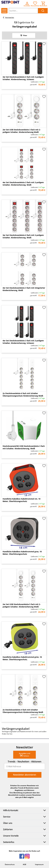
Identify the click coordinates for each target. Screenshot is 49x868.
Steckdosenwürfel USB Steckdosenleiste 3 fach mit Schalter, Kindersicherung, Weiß (24, 447)
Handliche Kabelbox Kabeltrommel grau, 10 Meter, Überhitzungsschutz (22, 553)
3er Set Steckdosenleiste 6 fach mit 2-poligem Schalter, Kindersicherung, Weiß (23, 236)
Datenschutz (10, 864)
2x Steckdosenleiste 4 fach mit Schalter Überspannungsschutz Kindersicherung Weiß (23, 711)
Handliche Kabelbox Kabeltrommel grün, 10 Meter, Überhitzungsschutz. (22, 658)
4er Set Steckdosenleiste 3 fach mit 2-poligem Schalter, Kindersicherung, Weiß (23, 184)
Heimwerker (8, 17)
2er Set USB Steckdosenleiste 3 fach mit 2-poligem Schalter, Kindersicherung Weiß (22, 131)
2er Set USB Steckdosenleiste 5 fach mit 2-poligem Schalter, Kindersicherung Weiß (22, 605)
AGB (24, 864)
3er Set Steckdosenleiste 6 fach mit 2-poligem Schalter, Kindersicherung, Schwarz (23, 78)
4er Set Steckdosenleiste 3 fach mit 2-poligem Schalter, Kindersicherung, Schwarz (23, 342)
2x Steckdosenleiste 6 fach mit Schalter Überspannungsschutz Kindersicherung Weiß (23, 395)
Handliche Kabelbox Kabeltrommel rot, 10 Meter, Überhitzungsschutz (21, 500)
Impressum (39, 864)
